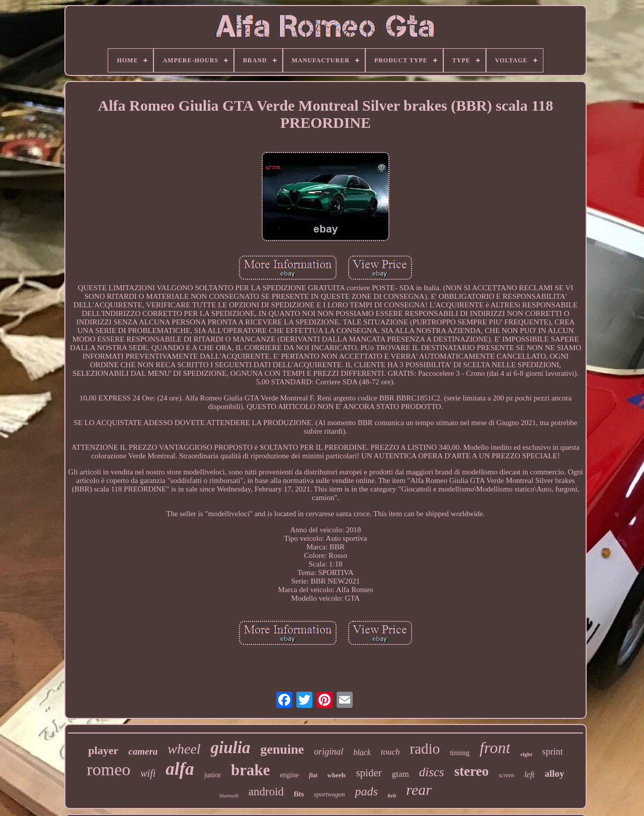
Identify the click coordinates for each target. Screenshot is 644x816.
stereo (471, 771)
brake (251, 770)
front (495, 748)
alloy (555, 773)
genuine (282, 749)
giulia (231, 748)
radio (425, 749)
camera (143, 751)
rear (419, 790)
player (103, 750)
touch (390, 752)
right (526, 754)
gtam (400, 774)
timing (460, 753)
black (362, 752)
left (529, 774)
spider (369, 773)
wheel (184, 749)
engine (290, 775)
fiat (313, 775)
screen (506, 775)
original (329, 752)
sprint (553, 752)
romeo (108, 769)
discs (432, 772)
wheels (337, 775)
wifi (148, 773)
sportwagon (329, 794)
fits (299, 794)
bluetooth (229, 796)
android (266, 792)
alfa (180, 769)
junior (213, 775)
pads (367, 791)
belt (392, 795)
